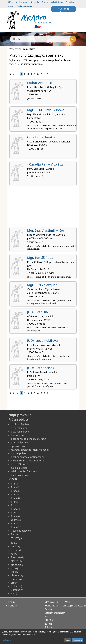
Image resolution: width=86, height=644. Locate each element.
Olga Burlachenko (41, 137)
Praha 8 (15, 498)
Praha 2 (15, 487)
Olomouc (16, 520)
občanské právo (20, 432)
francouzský (18, 557)
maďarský (17, 579)
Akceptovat (77, 640)
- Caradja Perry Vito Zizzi (46, 164)
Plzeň (14, 513)
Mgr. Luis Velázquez (42, 285)
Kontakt (13, 606)
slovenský (17, 561)
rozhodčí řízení (19, 464)
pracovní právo (19, 442)
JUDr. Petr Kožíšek (41, 368)
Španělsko (70, 2)
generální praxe (20, 428)
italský (15, 572)
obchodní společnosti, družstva (29, 439)
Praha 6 (15, 516)
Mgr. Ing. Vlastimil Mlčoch (47, 230)
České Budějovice (21, 531)
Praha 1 (15, 484)
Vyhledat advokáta (63, 10)
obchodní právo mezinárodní (27, 457)
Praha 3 (15, 509)
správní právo (19, 446)
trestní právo (18, 435)
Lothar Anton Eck (40, 83)
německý (16, 550)
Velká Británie (57, 2)
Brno (14, 505)
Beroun (15, 534)
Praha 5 (15, 491)
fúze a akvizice (19, 468)
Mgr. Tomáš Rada (40, 258)
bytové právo (18, 453)
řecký (14, 593)
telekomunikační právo (24, 471)
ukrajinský (17, 590)
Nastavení (6, 640)
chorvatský (17, 575)
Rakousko (24, 2)
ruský (14, 554)
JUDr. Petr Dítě (38, 312)
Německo (12, 2)
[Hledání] (73, 39)
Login (11, 602)
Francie (45, 2)
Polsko (11, 6)
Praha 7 (15, 523)
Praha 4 (15, 494)
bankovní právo (20, 475)
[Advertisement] (43, 207)
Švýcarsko (35, 2)
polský (15, 568)
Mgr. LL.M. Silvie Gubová (46, 110)
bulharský (17, 586)
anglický (16, 546)
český (14, 543)
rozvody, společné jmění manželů (30, 450)
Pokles (67, 640)
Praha (14, 502)
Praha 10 (16, 527)
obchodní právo (20, 424)
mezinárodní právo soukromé (28, 461)
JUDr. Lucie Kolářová (42, 340)
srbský (15, 583)
